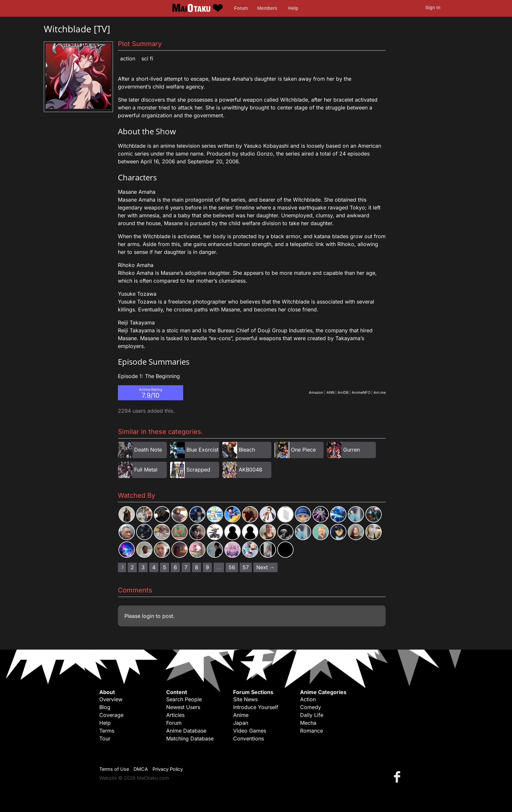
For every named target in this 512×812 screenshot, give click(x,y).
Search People (184, 699)
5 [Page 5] (165, 567)
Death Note (148, 450)
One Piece (303, 450)
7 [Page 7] (186, 567)
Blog (105, 707)
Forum (241, 8)
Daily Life (312, 715)
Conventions (248, 738)
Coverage (111, 715)
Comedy (311, 707)
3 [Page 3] (143, 567)
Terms (107, 731)
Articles (175, 715)
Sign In (433, 8)
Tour (105, 738)
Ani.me (380, 392)
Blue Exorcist (202, 450)
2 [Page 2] (132, 567)
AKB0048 (250, 470)
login (148, 616)
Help (293, 8)
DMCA (141, 769)
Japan (241, 723)
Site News (245, 699)
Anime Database (186, 731)
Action (128, 58)
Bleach (247, 450)
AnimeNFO (361, 392)
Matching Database (190, 738)
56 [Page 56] (232, 567)
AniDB (343, 392)
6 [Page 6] (175, 567)
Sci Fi (147, 58)
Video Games (250, 731)
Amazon (316, 392)
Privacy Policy (168, 769)
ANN (330, 392)
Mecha (308, 723)
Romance (312, 731)
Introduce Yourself (256, 707)
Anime (241, 715)
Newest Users (183, 707)
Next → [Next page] (265, 567)
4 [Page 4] (154, 567)
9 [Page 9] (207, 567)
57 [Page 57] (246, 567)
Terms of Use (114, 769)
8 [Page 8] (197, 567)
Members (267, 8)
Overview (111, 699)
